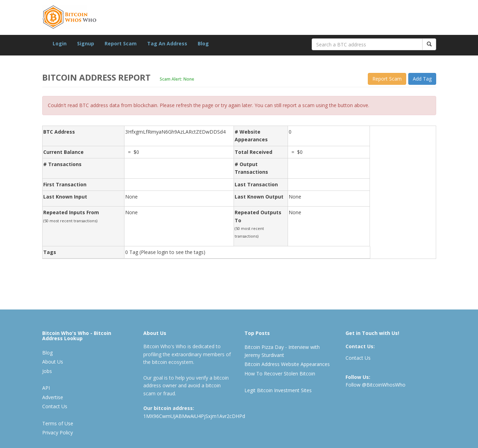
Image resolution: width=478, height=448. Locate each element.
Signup (86, 43)
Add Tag (422, 79)
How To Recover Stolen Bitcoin (280, 374)
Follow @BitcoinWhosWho (375, 385)
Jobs (47, 371)
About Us (53, 362)
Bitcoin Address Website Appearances (287, 364)
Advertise (53, 397)
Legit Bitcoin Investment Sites (278, 390)
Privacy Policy (58, 432)
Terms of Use (58, 423)
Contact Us (55, 406)
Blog (203, 43)
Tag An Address (167, 43)
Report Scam (121, 43)
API (46, 388)
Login (60, 43)
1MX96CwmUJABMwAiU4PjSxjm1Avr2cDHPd (194, 416)
